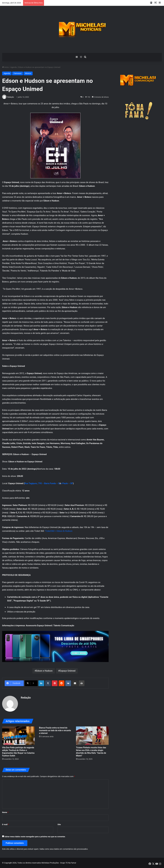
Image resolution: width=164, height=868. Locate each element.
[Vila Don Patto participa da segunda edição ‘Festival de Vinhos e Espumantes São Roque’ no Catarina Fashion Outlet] (18, 736)
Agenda (14, 67)
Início (5, 67)
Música (28, 73)
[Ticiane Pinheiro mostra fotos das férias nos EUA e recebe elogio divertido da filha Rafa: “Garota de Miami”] (92, 736)
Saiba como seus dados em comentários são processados (64, 849)
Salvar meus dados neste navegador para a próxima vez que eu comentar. (35, 837)
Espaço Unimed (67, 671)
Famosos (18, 73)
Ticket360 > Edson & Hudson (59, 531)
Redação (11, 97)
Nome (5, 812)
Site (59, 824)
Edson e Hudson (44, 671)
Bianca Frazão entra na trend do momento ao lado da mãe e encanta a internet (55, 730)
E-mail (5, 824)
